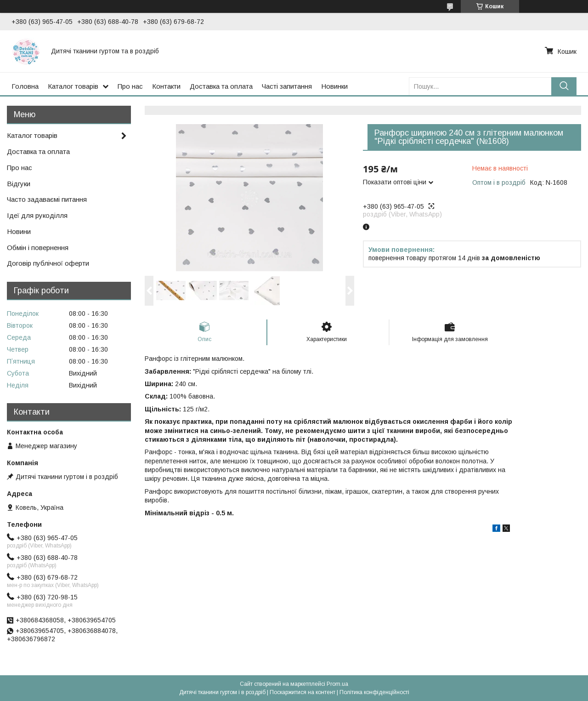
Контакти (166, 86)
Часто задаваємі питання (47, 199)
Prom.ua (337, 684)
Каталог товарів (73, 86)
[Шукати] (564, 86)
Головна (25, 86)
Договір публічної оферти (48, 263)
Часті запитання (287, 86)
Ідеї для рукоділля (37, 215)
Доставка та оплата (221, 86)
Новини (19, 231)
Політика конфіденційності (374, 692)
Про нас (130, 86)
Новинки (334, 86)
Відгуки (19, 184)
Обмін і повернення (38, 248)
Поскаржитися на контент (302, 692)
